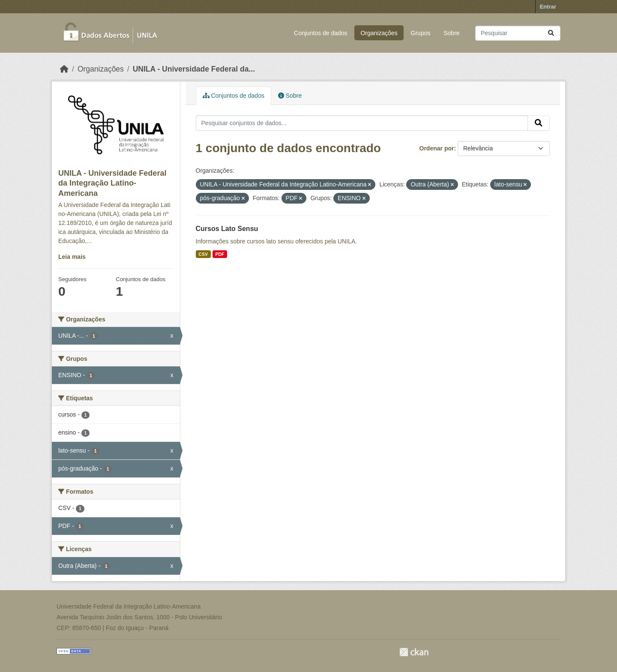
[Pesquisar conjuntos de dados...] (518, 33)
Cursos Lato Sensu (227, 229)
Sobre (451, 33)
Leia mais (72, 257)
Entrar (548, 7)
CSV (203, 254)
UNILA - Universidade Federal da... (194, 69)
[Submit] (551, 33)
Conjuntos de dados (321, 33)
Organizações (379, 33)
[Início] (64, 69)
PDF (220, 254)
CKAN (414, 652)
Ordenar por (437, 148)
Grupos (421, 33)
